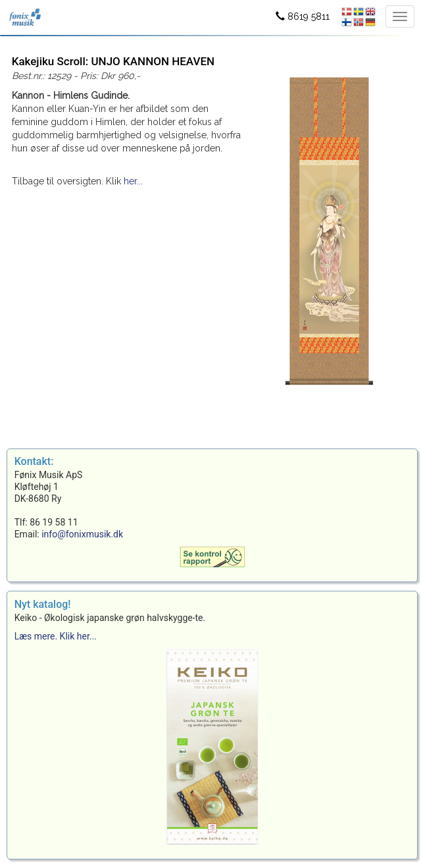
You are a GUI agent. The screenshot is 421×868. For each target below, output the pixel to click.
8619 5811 (303, 16)
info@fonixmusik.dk (82, 534)
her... (133, 181)
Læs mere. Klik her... (56, 636)
